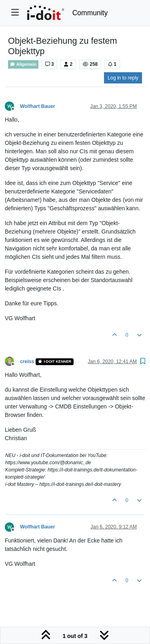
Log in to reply (123, 78)
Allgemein (23, 64)
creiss (27, 362)
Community (90, 13)
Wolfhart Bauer (38, 106)
